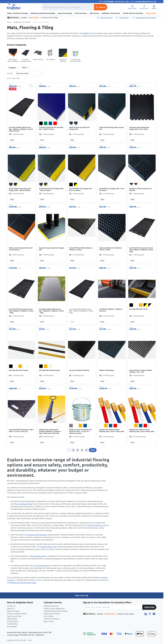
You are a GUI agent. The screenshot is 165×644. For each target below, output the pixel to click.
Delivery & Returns (51, 606)
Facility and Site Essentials (133, 13)
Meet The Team (13, 611)
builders (86, 33)
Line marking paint (42, 565)
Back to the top (82, 595)
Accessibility (12, 626)
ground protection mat (97, 525)
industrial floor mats (48, 547)
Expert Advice (122, 18)
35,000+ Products (105, 18)
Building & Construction (111, 13)
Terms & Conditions (52, 619)
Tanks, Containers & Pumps (17, 13)
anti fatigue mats (25, 504)
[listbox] (52, 123)
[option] (41, 123)
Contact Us (11, 606)
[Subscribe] (149, 607)
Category (12, 68)
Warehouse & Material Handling (43, 13)
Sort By (10, 73)
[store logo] (14, 6)
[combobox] (68, 7)
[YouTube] (154, 614)
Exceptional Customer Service (144, 18)
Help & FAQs (12, 619)
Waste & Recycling (65, 13)
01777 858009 (109, 2)
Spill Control (94, 13)
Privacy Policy (12, 621)
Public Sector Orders (52, 614)
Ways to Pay (49, 621)
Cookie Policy (12, 624)
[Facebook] (150, 614)
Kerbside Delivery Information (56, 611)
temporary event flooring (37, 535)
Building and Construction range (23, 583)
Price (24, 68)
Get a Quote (49, 616)
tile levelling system (38, 556)
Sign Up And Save (14, 616)
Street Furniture (81, 13)
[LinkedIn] (146, 614)
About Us (11, 608)
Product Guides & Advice (17, 614)
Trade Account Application (54, 608)
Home (9, 22)
